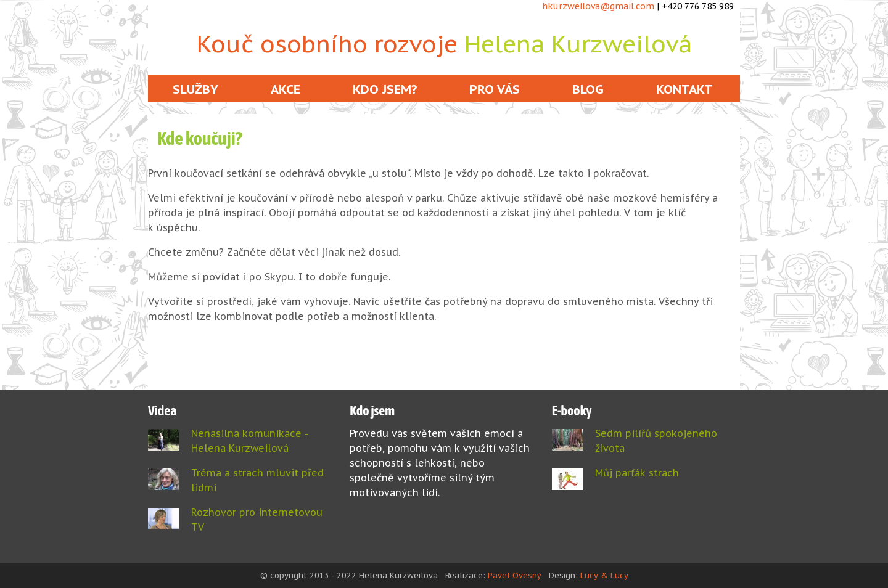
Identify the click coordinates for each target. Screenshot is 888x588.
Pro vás (495, 89)
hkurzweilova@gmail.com (598, 6)
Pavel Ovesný (515, 575)
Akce (286, 89)
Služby (195, 89)
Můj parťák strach (637, 473)
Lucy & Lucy (604, 575)
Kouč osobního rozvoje (444, 43)
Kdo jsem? (385, 89)
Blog (588, 89)
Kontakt (684, 89)
